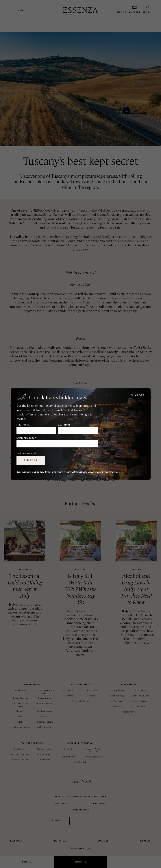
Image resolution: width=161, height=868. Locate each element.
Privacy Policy (111, 472)
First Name (23, 425)
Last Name (64, 425)
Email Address (26, 438)
